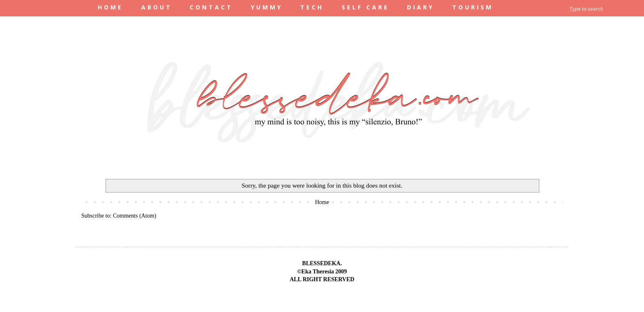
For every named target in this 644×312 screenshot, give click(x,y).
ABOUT (157, 7)
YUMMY (267, 7)
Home (322, 202)
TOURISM (473, 7)
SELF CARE (366, 7)
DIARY (421, 7)
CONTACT (211, 7)
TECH (312, 7)
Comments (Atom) (135, 216)
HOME (110, 7)
